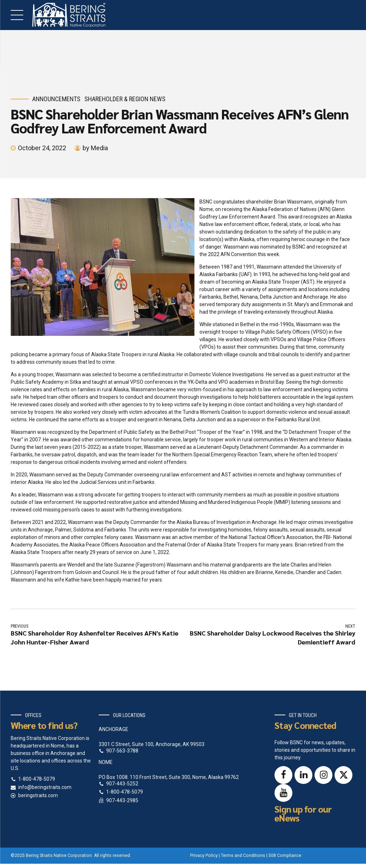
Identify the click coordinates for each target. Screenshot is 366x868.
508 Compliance (285, 855)
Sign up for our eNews (303, 813)
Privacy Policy (204, 855)
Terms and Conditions (243, 855)
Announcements (56, 99)
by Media (95, 148)
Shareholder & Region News (125, 99)
